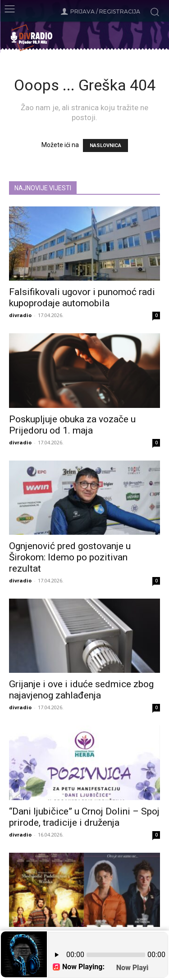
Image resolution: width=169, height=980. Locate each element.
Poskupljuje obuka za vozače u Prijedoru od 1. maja (72, 425)
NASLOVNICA (105, 145)
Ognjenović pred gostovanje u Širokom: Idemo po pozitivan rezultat (70, 557)
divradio (20, 315)
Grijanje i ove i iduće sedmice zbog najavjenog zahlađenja (81, 690)
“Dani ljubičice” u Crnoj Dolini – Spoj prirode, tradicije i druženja (84, 817)
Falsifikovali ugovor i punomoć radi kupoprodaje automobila (82, 298)
